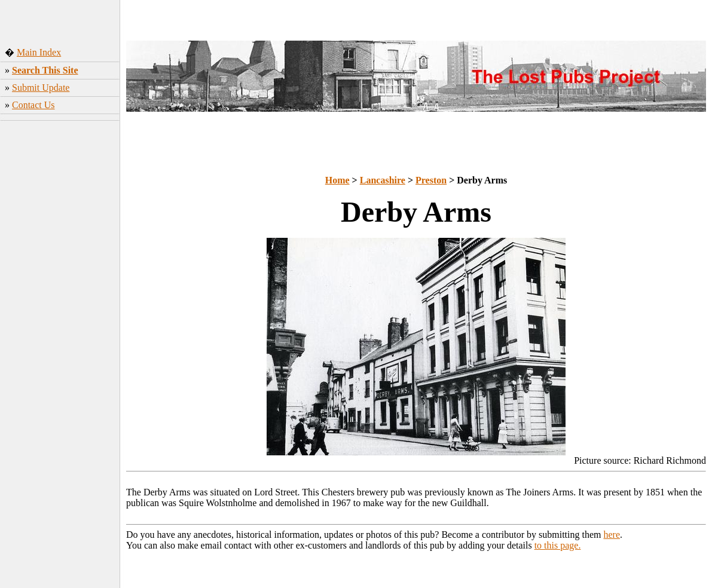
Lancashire (383, 180)
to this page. (558, 545)
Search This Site (45, 70)
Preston (431, 180)
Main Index (39, 52)
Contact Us (33, 105)
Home (337, 180)
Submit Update (41, 88)
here (612, 535)
